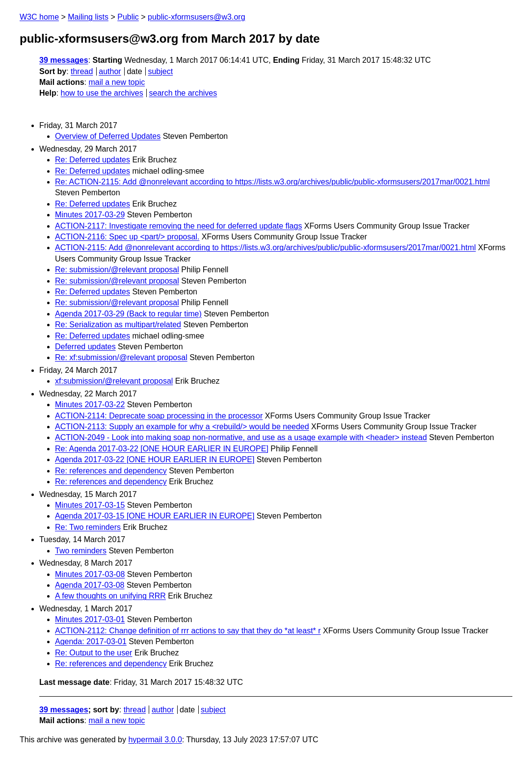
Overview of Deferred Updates (108, 136)
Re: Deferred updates (93, 160)
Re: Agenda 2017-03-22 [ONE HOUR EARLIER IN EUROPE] (162, 449)
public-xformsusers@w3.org (197, 17)
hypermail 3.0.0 (155, 740)
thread (82, 71)
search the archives (183, 93)
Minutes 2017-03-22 (90, 405)
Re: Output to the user (93, 653)
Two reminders (81, 551)
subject (160, 71)
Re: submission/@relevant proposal (117, 270)
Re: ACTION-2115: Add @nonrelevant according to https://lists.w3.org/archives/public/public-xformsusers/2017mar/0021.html (272, 182)
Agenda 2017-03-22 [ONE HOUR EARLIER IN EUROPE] (155, 459)
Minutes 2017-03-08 (90, 574)
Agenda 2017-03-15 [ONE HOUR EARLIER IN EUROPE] (155, 516)
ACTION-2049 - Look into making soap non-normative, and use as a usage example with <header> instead (241, 437)
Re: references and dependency (111, 471)
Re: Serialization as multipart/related (118, 325)
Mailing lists (88, 17)
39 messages (64, 60)
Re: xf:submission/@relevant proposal (121, 357)
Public (128, 17)
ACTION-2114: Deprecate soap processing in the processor (159, 416)
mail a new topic (117, 82)
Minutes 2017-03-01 (90, 619)
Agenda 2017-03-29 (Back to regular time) (128, 314)
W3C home (39, 17)
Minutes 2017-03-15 (90, 505)
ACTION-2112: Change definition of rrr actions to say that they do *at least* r (188, 631)
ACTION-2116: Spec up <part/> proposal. (127, 237)
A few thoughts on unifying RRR (110, 596)
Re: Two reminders (88, 527)
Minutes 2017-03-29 (90, 215)
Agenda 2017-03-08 (90, 585)
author (110, 71)
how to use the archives (102, 93)
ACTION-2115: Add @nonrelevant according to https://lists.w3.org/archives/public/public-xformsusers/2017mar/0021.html (266, 248)
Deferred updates (85, 347)
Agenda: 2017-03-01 (91, 641)
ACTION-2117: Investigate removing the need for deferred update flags (178, 226)
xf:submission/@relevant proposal (114, 381)
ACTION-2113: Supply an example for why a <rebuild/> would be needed (182, 427)
